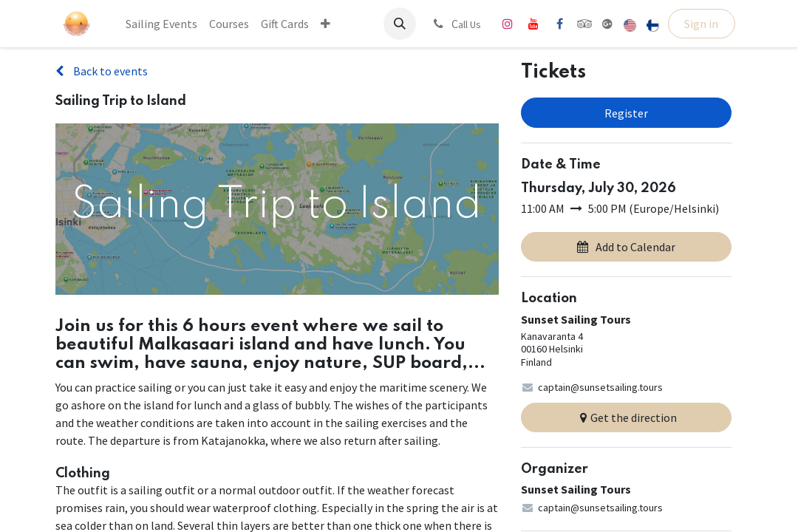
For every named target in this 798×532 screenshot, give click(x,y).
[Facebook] (559, 24)
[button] (400, 24)
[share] (607, 24)
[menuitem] (161, 24)
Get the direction (627, 417)
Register (626, 113)
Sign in (701, 24)
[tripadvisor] (585, 24)
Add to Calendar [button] (626, 247)
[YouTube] (533, 24)
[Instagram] (508, 24)
